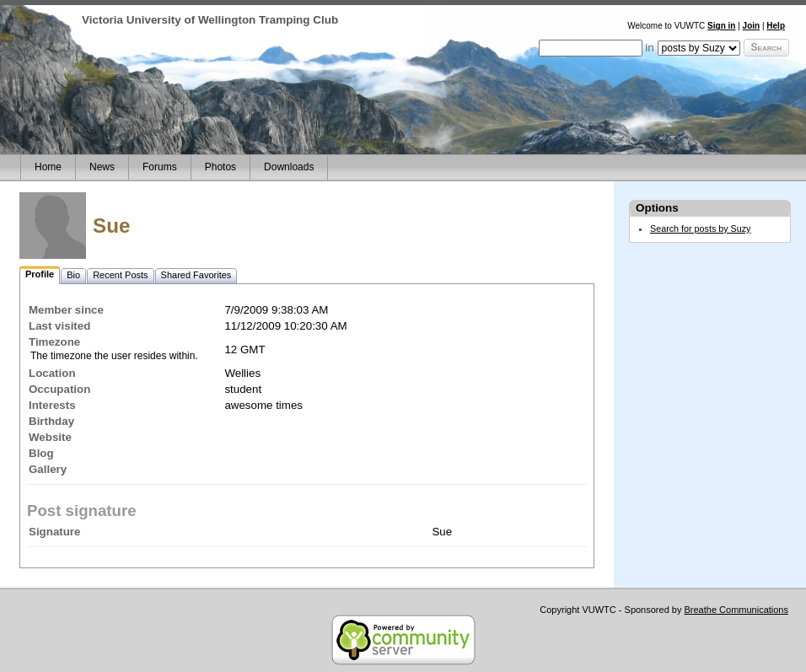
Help (776, 26)
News (102, 167)
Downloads (289, 167)
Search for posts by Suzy (701, 228)
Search (766, 47)
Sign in (721, 26)
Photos (220, 167)
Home (48, 167)
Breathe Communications (736, 610)
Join (752, 26)
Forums (160, 167)
